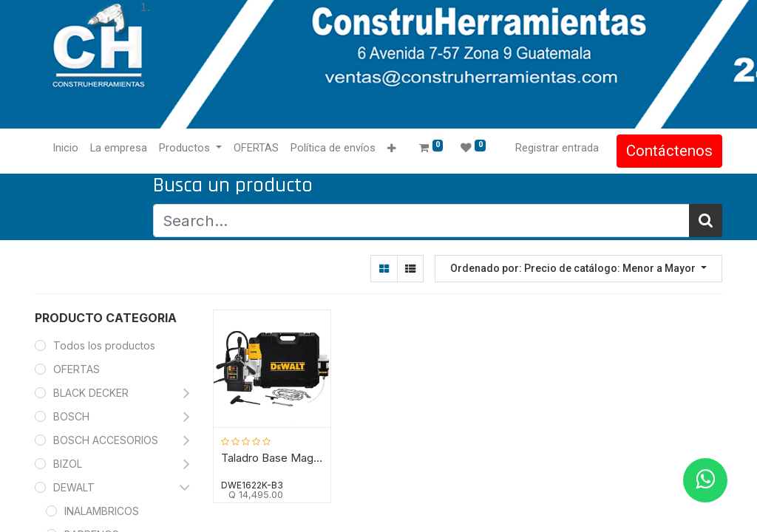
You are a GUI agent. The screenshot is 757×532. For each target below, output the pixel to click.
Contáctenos (669, 151)
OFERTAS (77, 369)
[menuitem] (65, 149)
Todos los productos (104, 345)
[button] (391, 149)
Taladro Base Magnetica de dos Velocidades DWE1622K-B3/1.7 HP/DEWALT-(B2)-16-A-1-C (272, 458)
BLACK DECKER (91, 393)
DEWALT (75, 487)
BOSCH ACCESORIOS (106, 440)
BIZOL (68, 464)
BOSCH (71, 416)
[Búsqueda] (706, 221)
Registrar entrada (557, 148)
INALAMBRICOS (102, 511)
